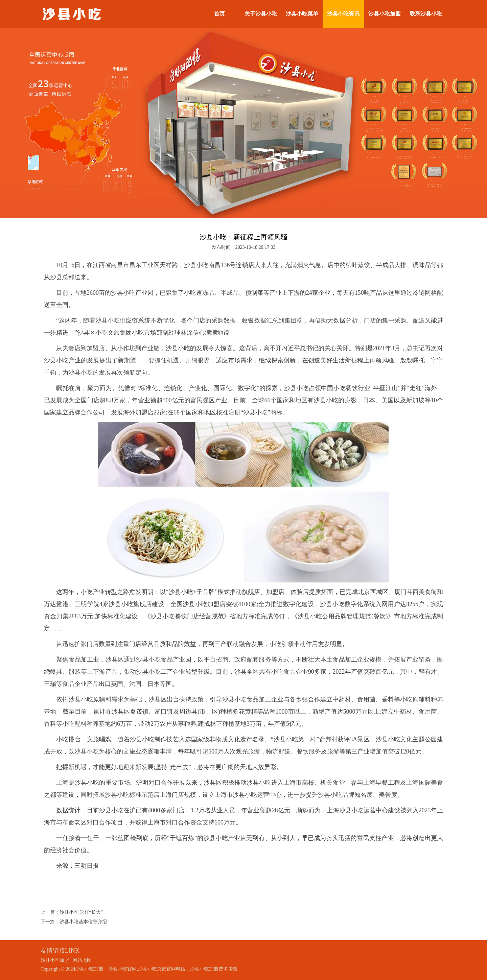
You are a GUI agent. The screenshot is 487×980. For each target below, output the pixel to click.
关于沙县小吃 (261, 14)
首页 (219, 14)
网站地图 (82, 960)
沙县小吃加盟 (385, 14)
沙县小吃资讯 (343, 14)
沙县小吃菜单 (302, 14)
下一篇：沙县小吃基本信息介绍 (74, 922)
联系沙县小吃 (426, 14)
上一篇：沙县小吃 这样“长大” (72, 912)
